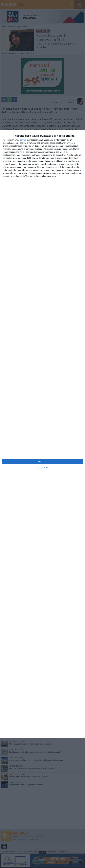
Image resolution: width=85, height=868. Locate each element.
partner (23, 140)
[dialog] (42, 434)
